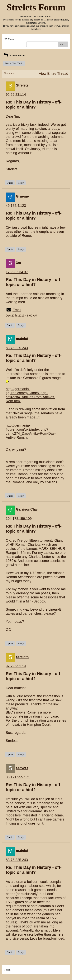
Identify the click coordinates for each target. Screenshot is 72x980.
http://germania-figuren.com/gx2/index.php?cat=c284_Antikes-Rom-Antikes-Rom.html (31, 395)
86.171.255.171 (18, 777)
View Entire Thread (54, 74)
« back (7, 970)
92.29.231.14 (16, 95)
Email (17, 310)
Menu (9, 39)
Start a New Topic (14, 63)
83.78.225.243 (17, 348)
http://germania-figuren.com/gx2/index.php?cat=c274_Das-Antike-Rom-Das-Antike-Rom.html (31, 431)
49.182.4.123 (16, 206)
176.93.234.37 (17, 272)
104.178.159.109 (19, 519)
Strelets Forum (14, 55)
